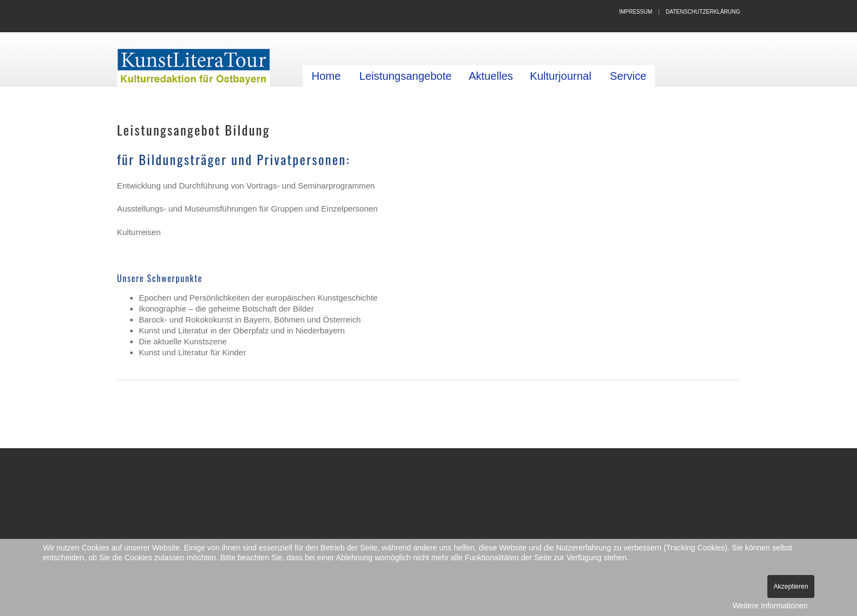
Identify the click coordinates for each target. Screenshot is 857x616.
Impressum (636, 12)
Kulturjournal (561, 76)
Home (326, 76)
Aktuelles (491, 76)
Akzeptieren (791, 586)
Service (628, 76)
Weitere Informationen (770, 606)
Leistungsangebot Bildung (193, 130)
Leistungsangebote (405, 76)
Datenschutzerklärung (703, 12)
